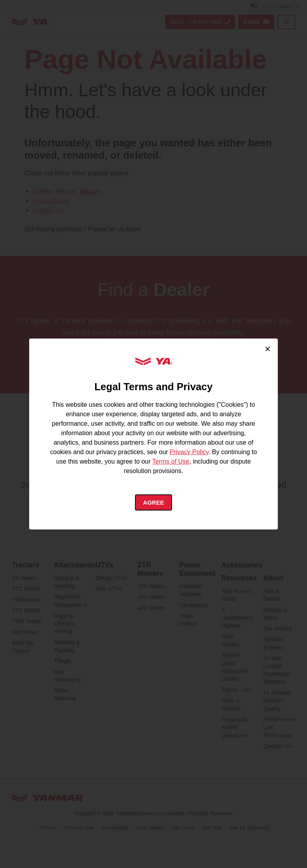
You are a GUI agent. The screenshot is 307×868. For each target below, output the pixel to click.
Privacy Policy (189, 451)
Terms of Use (171, 461)
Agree (154, 502)
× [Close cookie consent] (268, 348)
